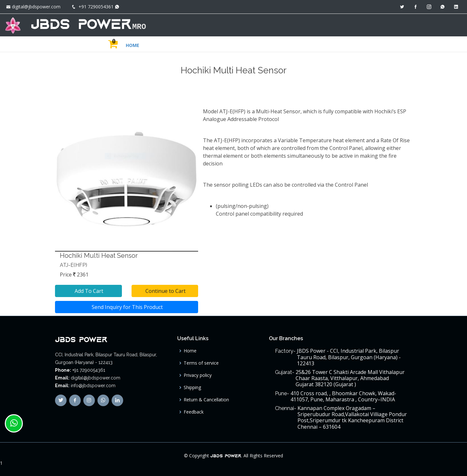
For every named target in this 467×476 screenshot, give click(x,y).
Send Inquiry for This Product (127, 307)
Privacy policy (198, 375)
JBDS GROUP (366, 24)
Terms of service (201, 363)
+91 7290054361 (96, 7)
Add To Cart (88, 291)
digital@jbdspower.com (36, 7)
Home (190, 351)
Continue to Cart (165, 291)
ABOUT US (331, 24)
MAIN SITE (407, 24)
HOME (303, 24)
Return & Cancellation (206, 400)
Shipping (192, 387)
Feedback (194, 412)
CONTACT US (443, 24)
